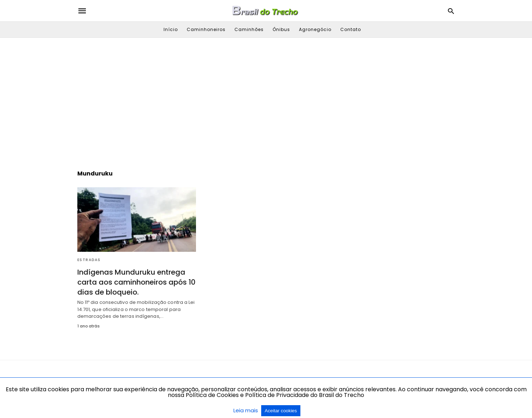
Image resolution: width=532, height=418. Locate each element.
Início (171, 29)
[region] (266, 98)
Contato (351, 29)
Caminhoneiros (206, 29)
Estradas (89, 260)
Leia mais (246, 410)
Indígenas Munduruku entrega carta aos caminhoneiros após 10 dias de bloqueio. (136, 282)
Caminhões (249, 29)
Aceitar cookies (281, 411)
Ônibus (281, 29)
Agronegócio (315, 29)
